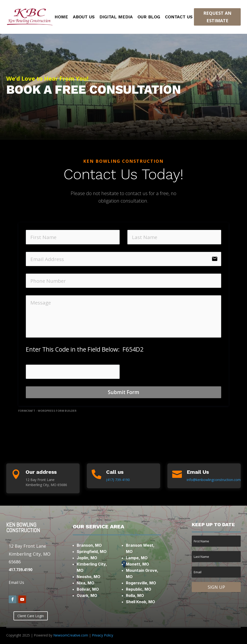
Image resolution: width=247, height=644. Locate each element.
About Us (84, 17)
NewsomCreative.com (71, 635)
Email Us (16, 582)
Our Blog (149, 17)
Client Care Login (31, 616)
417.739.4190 (21, 570)
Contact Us (179, 17)
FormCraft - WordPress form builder (48, 411)
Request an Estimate (217, 17)
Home (61, 17)
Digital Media (116, 17)
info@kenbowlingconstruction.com (214, 480)
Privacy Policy (103, 635)
